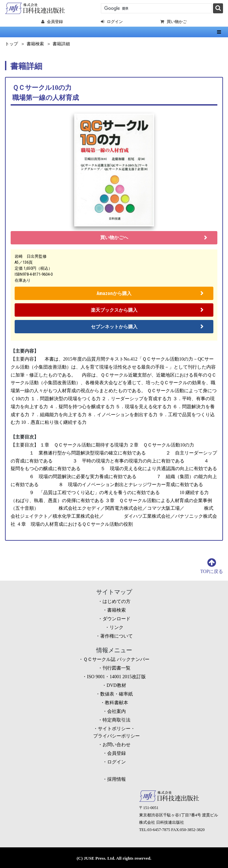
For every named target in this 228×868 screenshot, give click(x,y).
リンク (116, 627)
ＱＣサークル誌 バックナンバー (116, 659)
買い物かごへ (114, 238)
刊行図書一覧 (116, 668)
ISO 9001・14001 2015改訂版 (116, 677)
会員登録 (116, 753)
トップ (11, 44)
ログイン (116, 762)
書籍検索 (35, 44)
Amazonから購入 (114, 293)
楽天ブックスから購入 (114, 310)
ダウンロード (116, 619)
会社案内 (116, 711)
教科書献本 (116, 703)
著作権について (116, 636)
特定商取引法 (116, 720)
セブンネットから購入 (114, 327)
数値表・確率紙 (116, 694)
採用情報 (116, 779)
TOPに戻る (212, 572)
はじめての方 (116, 601)
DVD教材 (116, 685)
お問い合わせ (116, 745)
